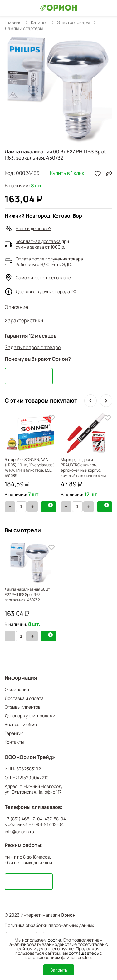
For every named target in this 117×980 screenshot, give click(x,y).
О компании (17, 689)
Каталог (39, 22)
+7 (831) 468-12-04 (24, 819)
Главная (13, 22)
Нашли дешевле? (33, 228)
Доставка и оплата (24, 698)
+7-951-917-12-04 (46, 824)
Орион (68, 915)
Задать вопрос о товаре (33, 347)
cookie (54, 940)
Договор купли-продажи (30, 716)
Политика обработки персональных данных (49, 925)
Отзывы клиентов (23, 707)
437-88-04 (55, 819)
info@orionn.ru (19, 832)
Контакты (14, 742)
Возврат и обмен (22, 724)
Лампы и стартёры (24, 28)
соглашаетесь (84, 953)
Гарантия (14, 733)
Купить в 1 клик (67, 173)
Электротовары (73, 22)
